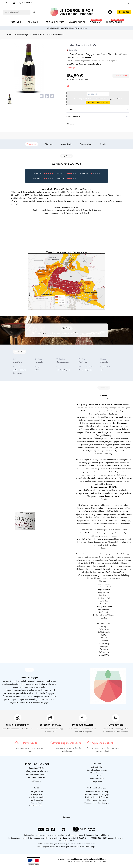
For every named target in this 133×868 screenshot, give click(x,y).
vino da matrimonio (36, 797)
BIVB (107, 655)
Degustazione (32, 144)
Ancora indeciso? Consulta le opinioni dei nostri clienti (103, 749)
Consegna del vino (36, 792)
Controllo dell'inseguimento (97, 770)
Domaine (103, 144)
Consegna (98, 109)
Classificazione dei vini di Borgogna (97, 792)
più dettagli (71, 67)
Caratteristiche (67, 144)
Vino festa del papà (36, 806)
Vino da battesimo (36, 800)
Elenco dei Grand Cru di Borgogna (97, 794)
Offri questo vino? (98, 124)
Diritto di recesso (97, 773)
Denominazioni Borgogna (97, 800)
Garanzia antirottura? (98, 117)
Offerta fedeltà (97, 767)
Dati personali (97, 781)
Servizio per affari (36, 794)
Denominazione (86, 144)
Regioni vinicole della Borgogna (97, 797)
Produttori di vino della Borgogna (97, 803)
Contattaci (66, 817)
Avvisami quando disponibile (98, 102)
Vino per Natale (36, 803)
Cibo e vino (49, 144)
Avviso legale (97, 776)
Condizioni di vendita (97, 779)
